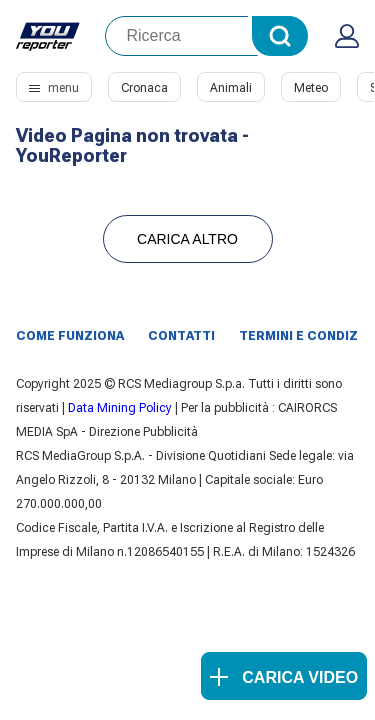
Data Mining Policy (120, 408)
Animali (231, 88)
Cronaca (144, 88)
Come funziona (70, 336)
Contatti (181, 336)
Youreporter (48, 36)
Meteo (311, 88)
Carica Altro (187, 239)
